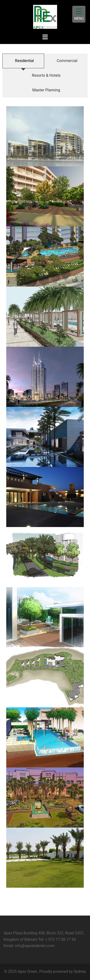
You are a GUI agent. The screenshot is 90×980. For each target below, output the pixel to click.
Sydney (80, 971)
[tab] (23, 61)
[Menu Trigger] (79, 14)
